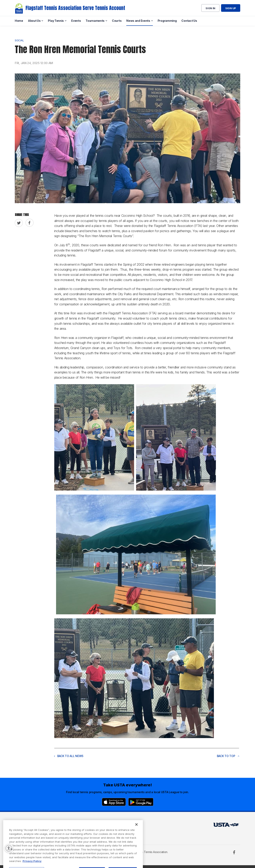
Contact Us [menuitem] (189, 21)
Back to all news (69, 756)
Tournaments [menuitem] (95, 21)
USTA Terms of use (79, 826)
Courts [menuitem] (117, 21)
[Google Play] (141, 802)
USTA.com (123, 826)
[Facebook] (234, 852)
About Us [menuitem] (34, 21)
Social (19, 40)
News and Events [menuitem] (138, 21)
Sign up (231, 8)
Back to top (228, 756)
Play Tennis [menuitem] (56, 21)
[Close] (136, 836)
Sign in (210, 8)
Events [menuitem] (76, 21)
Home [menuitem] (19, 21)
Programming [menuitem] (167, 21)
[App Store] (114, 802)
